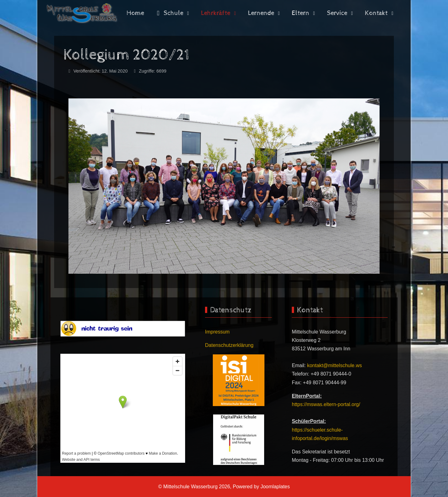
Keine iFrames (123, 408)
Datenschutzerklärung (229, 345)
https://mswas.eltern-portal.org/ (326, 404)
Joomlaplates (275, 487)
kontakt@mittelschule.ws (334, 365)
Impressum (217, 332)
